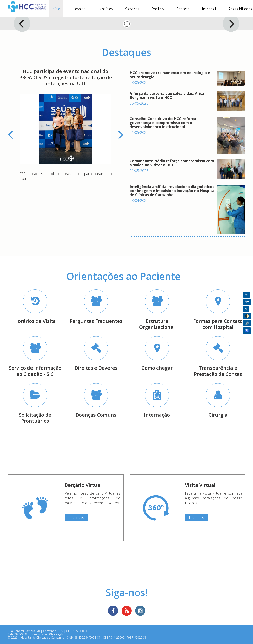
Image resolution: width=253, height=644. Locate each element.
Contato (183, 9)
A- (246, 294)
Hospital (80, 9)
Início (56, 9)
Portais (158, 9)
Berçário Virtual (83, 485)
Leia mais (76, 517)
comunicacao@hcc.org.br (47, 634)
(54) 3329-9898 (18, 634)
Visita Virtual (200, 485)
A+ (247, 302)
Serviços (132, 9)
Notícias (106, 9)
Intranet (209, 9)
